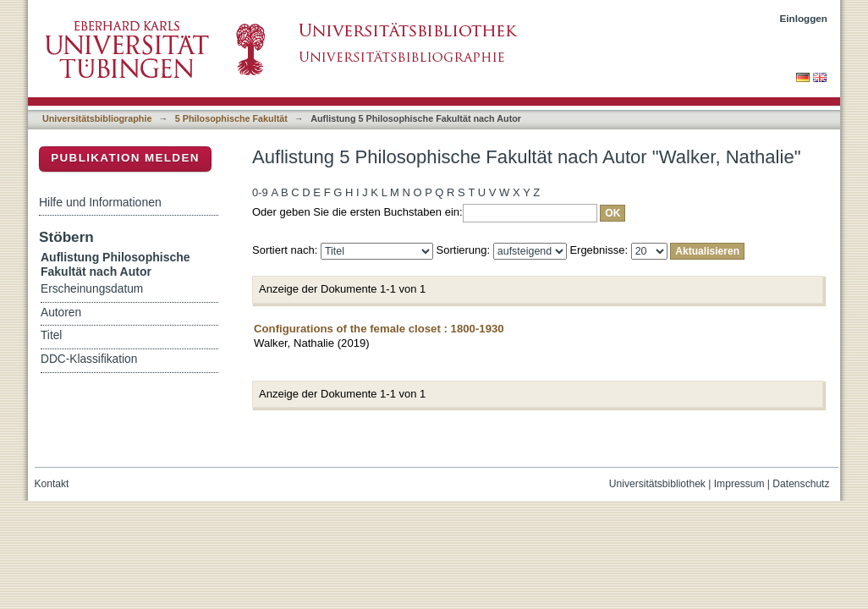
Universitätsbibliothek (657, 484)
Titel (51, 335)
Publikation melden (125, 158)
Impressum (739, 484)
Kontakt (52, 484)
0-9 (260, 192)
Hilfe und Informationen (100, 202)
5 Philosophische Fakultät (231, 118)
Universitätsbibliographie (97, 118)
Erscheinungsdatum (92, 289)
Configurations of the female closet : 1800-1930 (379, 329)
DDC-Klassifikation (89, 359)
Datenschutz (801, 484)
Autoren (61, 313)
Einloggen (804, 18)
